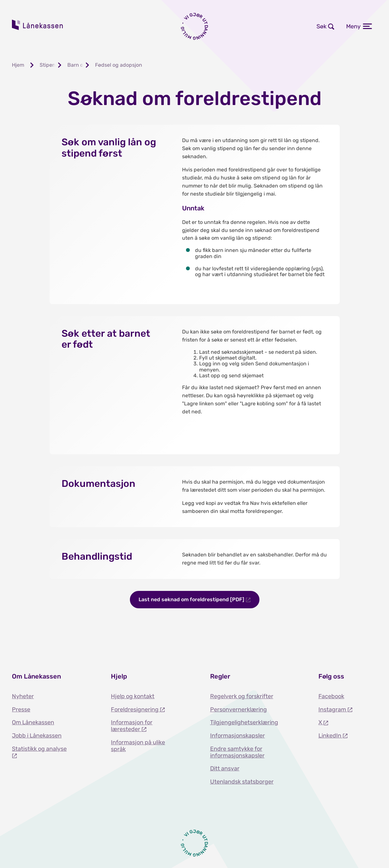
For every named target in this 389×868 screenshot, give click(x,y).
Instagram (333, 709)
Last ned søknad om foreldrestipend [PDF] (192, 599)
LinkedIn (331, 736)
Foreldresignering (135, 709)
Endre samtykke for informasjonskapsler (237, 752)
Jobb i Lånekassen (37, 736)
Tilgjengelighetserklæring (244, 722)
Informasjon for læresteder (132, 726)
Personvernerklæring (238, 709)
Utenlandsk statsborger (242, 782)
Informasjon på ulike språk (138, 746)
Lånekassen (38, 25)
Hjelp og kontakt (133, 696)
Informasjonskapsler (238, 736)
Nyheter (23, 696)
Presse (21, 709)
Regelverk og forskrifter (242, 696)
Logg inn (252, 26)
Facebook (331, 696)
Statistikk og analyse (39, 749)
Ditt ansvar (225, 768)
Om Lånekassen (33, 722)
